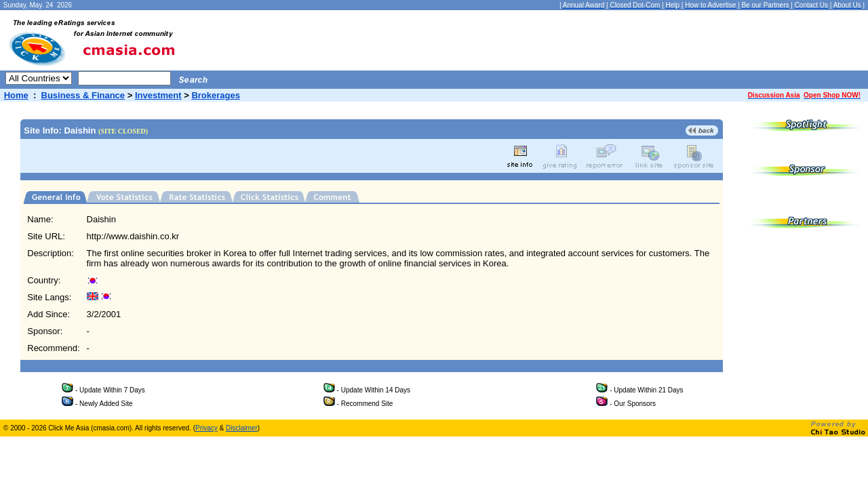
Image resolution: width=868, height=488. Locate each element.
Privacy (206, 428)
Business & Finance (83, 95)
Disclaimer (242, 428)
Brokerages (216, 95)
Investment (158, 95)
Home (16, 95)
